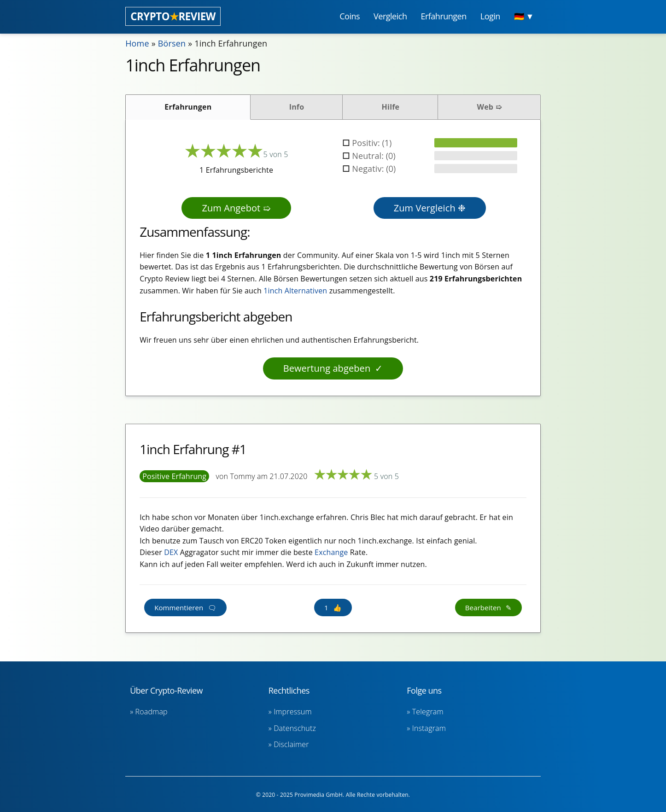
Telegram (428, 712)
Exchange (331, 552)
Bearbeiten (483, 608)
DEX (171, 552)
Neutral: (369, 156)
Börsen (172, 43)
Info (297, 107)
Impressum (293, 712)
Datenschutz (295, 728)
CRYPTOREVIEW (173, 16)
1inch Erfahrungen (231, 43)
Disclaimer (291, 744)
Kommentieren (179, 608)
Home (137, 43)
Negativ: (369, 169)
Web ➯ (489, 107)
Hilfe (391, 107)
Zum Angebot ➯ (236, 208)
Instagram (429, 728)
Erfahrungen (188, 107)
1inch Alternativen (295, 291)
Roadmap (152, 712)
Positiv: (367, 143)
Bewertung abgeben (327, 368)
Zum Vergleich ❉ (430, 208)
